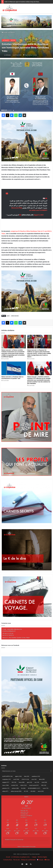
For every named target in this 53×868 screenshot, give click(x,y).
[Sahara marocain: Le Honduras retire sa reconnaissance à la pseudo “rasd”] (14, 368)
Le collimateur (7, 55)
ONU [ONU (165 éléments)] (44, 785)
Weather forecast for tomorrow (14, 840)
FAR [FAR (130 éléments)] (14, 782)
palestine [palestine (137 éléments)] (6, 788)
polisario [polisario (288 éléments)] (15, 788)
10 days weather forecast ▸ (27, 847)
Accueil (5, 32)
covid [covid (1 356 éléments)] (16, 779)
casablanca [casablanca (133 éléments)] (36, 776)
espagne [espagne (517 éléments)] (6, 782)
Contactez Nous (8, 860)
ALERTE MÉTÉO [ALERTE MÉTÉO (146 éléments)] (7, 776)
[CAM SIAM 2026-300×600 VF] (26, 755)
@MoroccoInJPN (17, 208)
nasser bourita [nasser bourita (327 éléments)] (34, 785)
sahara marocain (15, 316)
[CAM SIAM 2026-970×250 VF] (26, 22)
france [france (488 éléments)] (22, 782)
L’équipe (34, 857)
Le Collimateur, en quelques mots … (21, 857)
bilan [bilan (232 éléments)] (27, 776)
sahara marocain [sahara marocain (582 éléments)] (16, 791)
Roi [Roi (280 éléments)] (23, 788)
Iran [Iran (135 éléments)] (37, 782)
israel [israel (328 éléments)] (44, 782)
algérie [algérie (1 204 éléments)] (18, 776)
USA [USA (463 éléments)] (33, 791)
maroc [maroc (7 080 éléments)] (5, 785)
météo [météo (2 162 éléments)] (23, 785)
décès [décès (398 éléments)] (42, 779)
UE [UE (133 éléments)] (26, 791)
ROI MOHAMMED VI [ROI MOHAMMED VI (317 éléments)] (34, 788)
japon (8, 316)
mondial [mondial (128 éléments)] (14, 785)
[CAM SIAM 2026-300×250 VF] (26, 140)
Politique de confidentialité (28, 860)
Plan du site (17, 860)
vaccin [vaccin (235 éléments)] (41, 791)
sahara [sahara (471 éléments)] (5, 791)
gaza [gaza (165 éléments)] (30, 782)
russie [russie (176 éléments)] (45, 788)
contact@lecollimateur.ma (14, 629)
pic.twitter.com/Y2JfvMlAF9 (38, 210)
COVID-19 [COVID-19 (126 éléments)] (25, 779)
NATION (13, 40)
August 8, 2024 (39, 215)
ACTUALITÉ (12, 32)
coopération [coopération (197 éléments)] (7, 779)
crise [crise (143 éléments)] (34, 779)
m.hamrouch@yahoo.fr (9, 631)
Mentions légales (42, 857)
